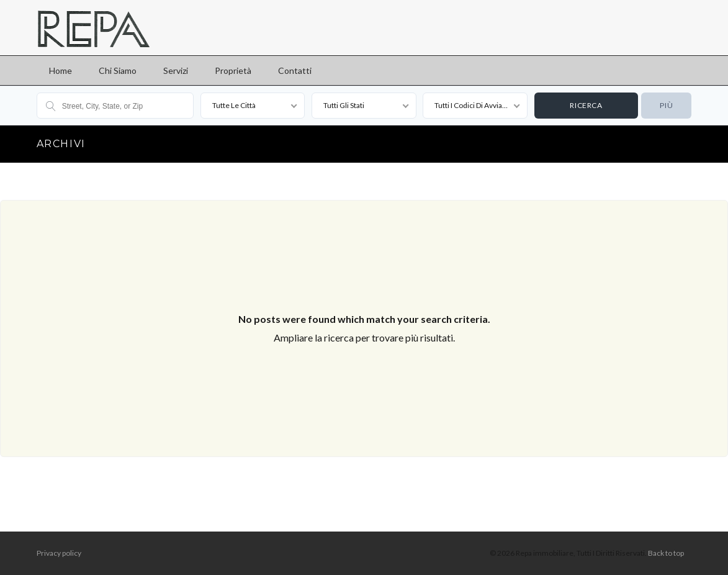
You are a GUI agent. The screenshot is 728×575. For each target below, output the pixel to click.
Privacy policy (59, 553)
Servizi (176, 70)
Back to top (666, 553)
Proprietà (233, 70)
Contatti (295, 70)
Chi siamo (118, 70)
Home (61, 70)
